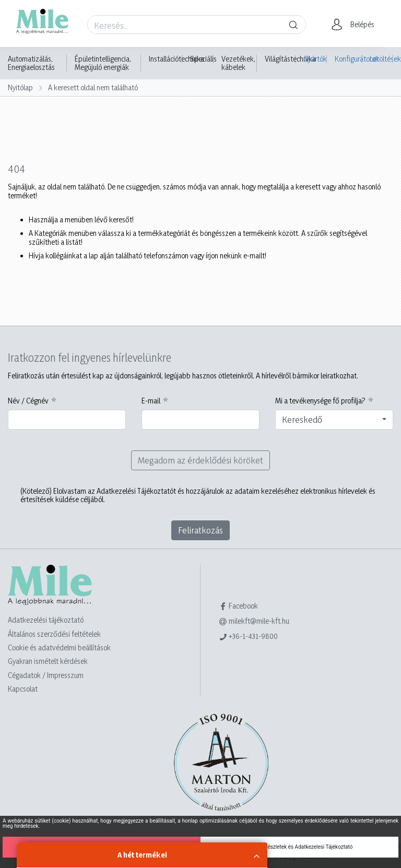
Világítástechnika (290, 59)
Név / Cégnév (28, 401)
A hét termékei (142, 855)
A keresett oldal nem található (93, 87)
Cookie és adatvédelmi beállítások (59, 647)
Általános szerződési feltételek (54, 634)
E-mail (151, 401)
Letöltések (381, 59)
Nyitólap (20, 87)
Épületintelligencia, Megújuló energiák (103, 63)
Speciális (203, 59)
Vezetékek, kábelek (238, 63)
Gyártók (315, 59)
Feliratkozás (200, 530)
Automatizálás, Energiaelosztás (31, 63)
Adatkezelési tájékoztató (46, 620)
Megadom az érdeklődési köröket (200, 460)
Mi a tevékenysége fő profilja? (320, 401)
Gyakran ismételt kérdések (48, 661)
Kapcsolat (23, 689)
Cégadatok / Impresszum (46, 675)
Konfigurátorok (348, 59)
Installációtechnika (176, 59)
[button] (356, 25)
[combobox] (334, 420)
